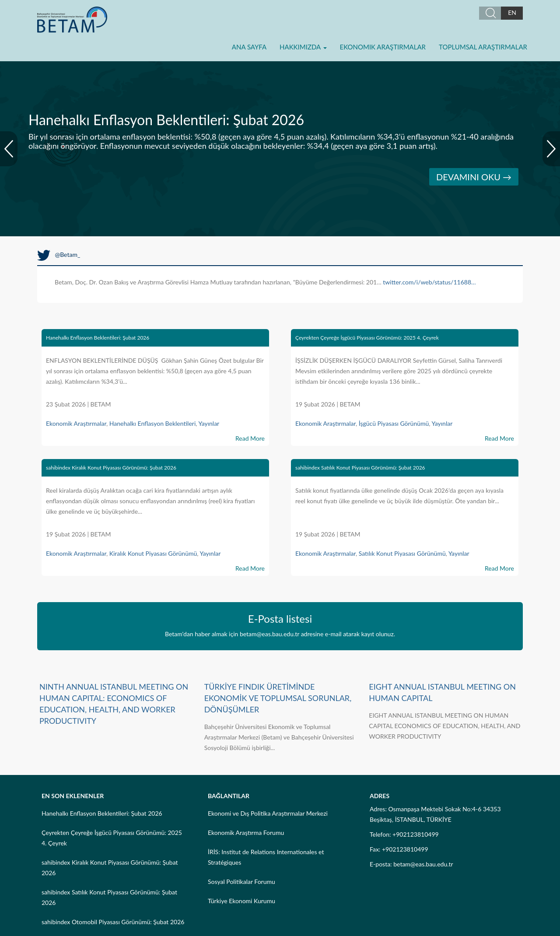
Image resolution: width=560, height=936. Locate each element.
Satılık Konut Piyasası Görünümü (402, 553)
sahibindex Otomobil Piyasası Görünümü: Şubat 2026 (113, 922)
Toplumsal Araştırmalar (483, 47)
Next (551, 149)
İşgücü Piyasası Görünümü (394, 423)
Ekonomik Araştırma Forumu (246, 833)
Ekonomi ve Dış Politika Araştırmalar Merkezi (268, 813)
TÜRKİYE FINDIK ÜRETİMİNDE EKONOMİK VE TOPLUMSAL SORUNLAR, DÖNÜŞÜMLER (278, 698)
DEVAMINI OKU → (474, 177)
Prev (9, 149)
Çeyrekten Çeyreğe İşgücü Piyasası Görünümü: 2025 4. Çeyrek (367, 338)
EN (512, 12)
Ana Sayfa (249, 47)
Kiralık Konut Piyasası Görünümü (153, 553)
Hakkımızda (303, 47)
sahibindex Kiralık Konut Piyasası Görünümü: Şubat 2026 (111, 468)
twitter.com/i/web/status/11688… (429, 282)
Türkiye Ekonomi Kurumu (241, 901)
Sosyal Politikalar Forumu (241, 882)
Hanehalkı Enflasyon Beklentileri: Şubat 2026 (98, 338)
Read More (250, 438)
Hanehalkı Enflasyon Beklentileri (153, 423)
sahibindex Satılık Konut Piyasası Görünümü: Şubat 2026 (360, 468)
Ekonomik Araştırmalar (383, 47)
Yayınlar (209, 423)
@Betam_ (59, 254)
